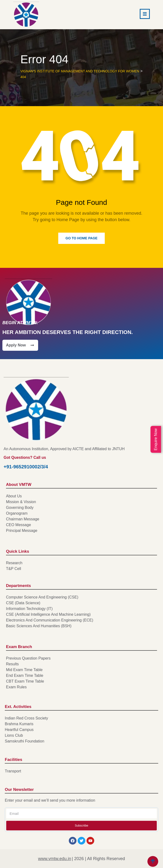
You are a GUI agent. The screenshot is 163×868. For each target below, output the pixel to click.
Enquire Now (156, 439)
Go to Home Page (81, 238)
